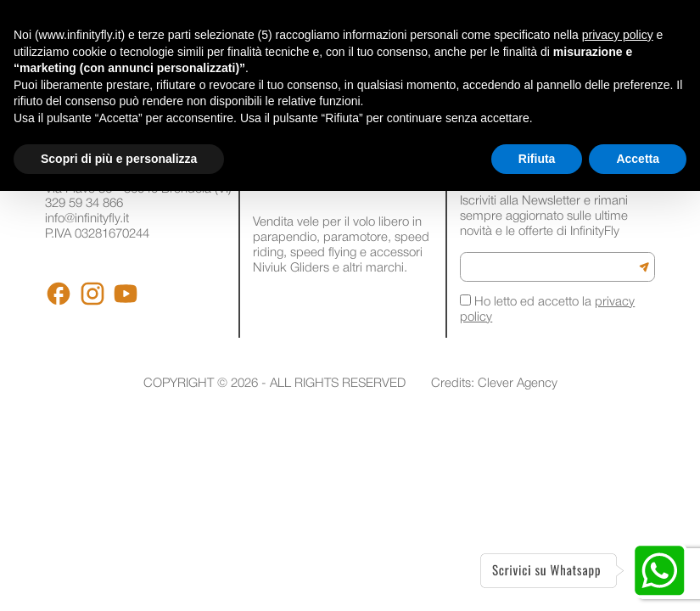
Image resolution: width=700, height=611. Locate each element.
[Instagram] (92, 293)
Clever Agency (518, 384)
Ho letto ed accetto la (547, 309)
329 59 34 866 (84, 204)
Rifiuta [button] (537, 159)
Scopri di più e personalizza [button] (119, 159)
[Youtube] (126, 293)
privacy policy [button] (618, 35)
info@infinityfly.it (87, 219)
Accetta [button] (638, 159)
